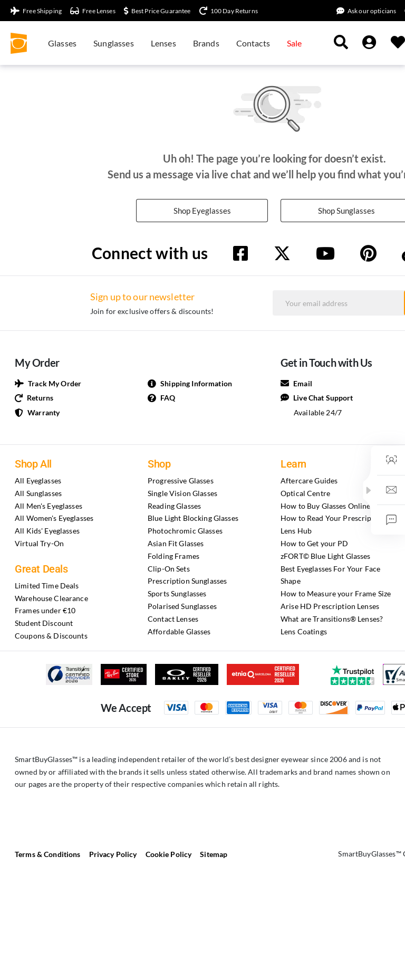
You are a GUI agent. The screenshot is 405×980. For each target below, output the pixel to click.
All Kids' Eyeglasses (47, 532)
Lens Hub (296, 532)
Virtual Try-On (39, 544)
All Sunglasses (38, 494)
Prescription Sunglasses (187, 582)
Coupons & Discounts (51, 637)
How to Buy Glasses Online (326, 506)
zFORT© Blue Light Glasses (326, 557)
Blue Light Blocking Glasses (193, 519)
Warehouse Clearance (51, 599)
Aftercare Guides (309, 482)
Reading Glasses (174, 506)
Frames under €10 (45, 611)
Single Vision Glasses (182, 494)
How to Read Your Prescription (333, 519)
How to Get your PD (315, 544)
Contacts (253, 43)
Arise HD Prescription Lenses (330, 607)
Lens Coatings (304, 632)
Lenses (163, 43)
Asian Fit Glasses (176, 544)
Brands (206, 43)
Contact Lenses (173, 620)
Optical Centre (305, 494)
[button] (369, 490)
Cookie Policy (169, 855)
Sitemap (214, 855)
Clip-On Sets (169, 569)
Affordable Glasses (179, 632)
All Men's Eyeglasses (49, 506)
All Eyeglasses (38, 482)
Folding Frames (173, 557)
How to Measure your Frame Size (336, 594)
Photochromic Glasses (185, 532)
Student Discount (44, 624)
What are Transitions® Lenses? (332, 620)
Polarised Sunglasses (182, 607)
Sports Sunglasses (177, 594)
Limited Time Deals (47, 587)
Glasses (62, 43)
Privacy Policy (113, 855)
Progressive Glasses (181, 482)
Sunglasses (114, 43)
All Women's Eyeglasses (54, 519)
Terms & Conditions (48, 855)
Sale (295, 43)
